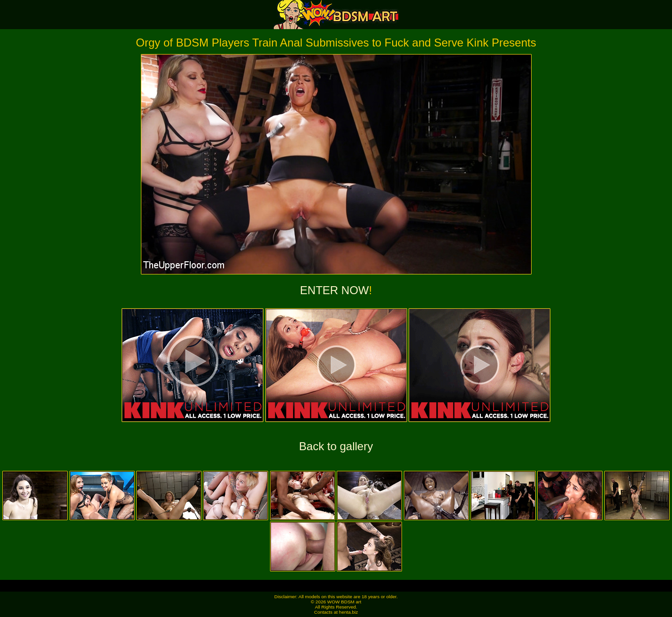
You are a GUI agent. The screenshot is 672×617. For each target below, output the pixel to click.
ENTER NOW (335, 290)
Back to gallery (336, 446)
